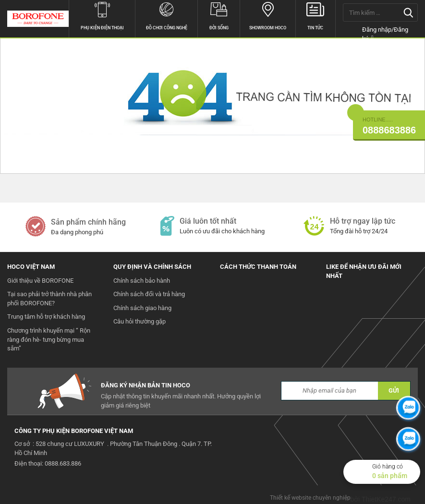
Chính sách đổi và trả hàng (149, 294)
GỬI (394, 390)
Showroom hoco (268, 15)
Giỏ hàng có (396, 472)
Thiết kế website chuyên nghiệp (310, 498)
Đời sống (219, 15)
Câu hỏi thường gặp (140, 321)
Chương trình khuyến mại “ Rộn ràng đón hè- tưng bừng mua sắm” (49, 339)
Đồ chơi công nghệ (166, 15)
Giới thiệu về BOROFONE (40, 281)
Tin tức (316, 15)
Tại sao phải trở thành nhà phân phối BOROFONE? (49, 299)
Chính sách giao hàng (142, 308)
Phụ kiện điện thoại (102, 15)
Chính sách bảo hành (142, 281)
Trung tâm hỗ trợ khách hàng (46, 317)
